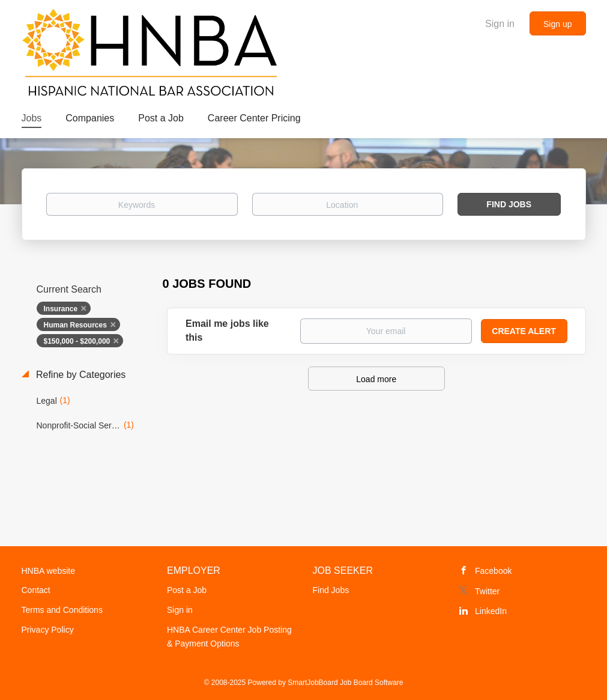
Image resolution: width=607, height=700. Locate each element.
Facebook (493, 571)
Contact (36, 590)
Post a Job (187, 590)
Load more (376, 379)
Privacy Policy (48, 630)
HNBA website (48, 571)
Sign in (500, 24)
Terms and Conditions (62, 610)
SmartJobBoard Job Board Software (345, 683)
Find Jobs (509, 204)
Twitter (487, 591)
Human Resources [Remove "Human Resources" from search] (75, 325)
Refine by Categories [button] (80, 375)
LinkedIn (491, 611)
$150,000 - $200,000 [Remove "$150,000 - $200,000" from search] (77, 341)
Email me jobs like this (227, 330)
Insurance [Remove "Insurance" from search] (61, 309)
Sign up (557, 24)
